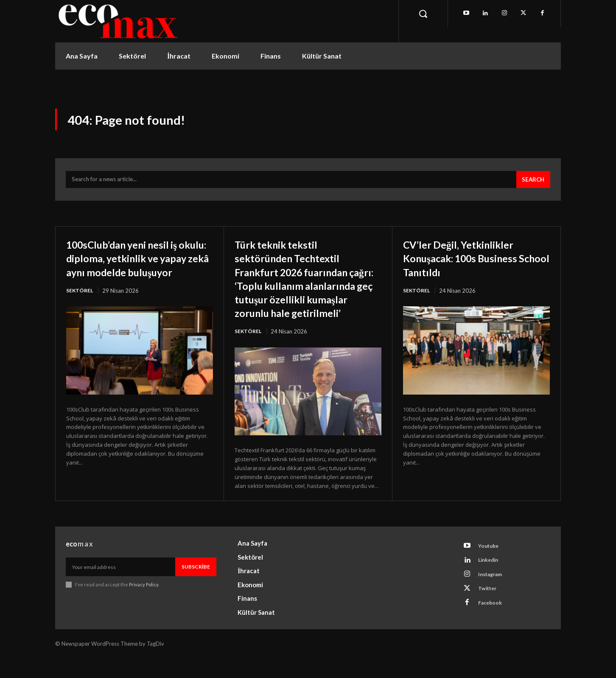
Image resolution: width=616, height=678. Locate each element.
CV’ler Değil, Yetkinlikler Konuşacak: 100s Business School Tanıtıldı (472, 262)
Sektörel (80, 309)
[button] (423, 14)
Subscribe (196, 586)
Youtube (491, 566)
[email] (120, 586)
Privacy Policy (144, 604)
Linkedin (491, 581)
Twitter (490, 613)
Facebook (493, 628)
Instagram (493, 597)
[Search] (532, 184)
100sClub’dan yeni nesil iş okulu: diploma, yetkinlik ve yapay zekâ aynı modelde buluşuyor (134, 269)
